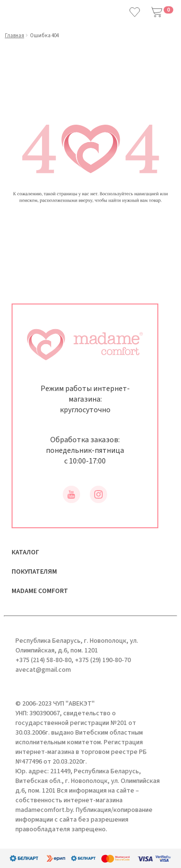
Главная (14, 36)
